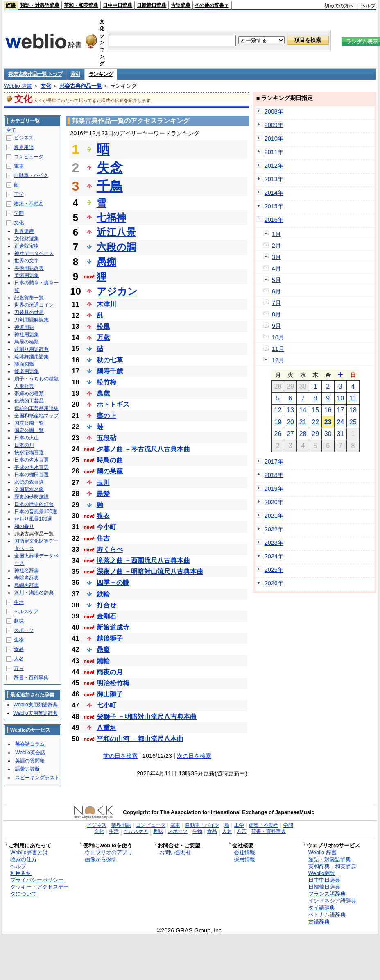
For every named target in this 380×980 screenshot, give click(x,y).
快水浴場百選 (29, 452)
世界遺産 (24, 231)
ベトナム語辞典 (327, 915)
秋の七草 (110, 360)
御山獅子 (110, 694)
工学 (19, 194)
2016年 (274, 220)
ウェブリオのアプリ (109, 852)
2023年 (274, 543)
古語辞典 (181, 5)
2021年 (274, 516)
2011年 (274, 152)
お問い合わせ (175, 852)
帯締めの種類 (29, 393)
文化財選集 (27, 239)
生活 (19, 602)
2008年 (274, 111)
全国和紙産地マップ (36, 416)
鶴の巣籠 (110, 471)
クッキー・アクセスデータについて (40, 890)
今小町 (106, 527)
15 (315, 410)
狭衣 (103, 516)
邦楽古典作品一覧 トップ (35, 74)
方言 (19, 668)
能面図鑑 (24, 364)
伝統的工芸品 (29, 401)
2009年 (274, 125)
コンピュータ (29, 157)
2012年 (274, 166)
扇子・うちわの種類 (36, 379)
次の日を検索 (194, 756)
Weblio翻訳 (322, 873)
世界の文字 (27, 261)
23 (328, 422)
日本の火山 (27, 438)
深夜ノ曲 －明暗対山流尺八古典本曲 (150, 572)
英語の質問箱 (30, 761)
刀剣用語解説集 (32, 320)
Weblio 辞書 (18, 86)
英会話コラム (30, 744)
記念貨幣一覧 (29, 298)
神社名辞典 (27, 571)
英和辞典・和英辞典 (332, 866)
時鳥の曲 (110, 460)
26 (278, 434)
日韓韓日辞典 (152, 5)
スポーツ (24, 630)
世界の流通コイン (34, 305)
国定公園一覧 (29, 430)
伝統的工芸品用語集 (36, 408)
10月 (278, 337)
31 (340, 434)
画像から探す (101, 859)
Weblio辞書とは (29, 852)
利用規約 (21, 873)
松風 (103, 326)
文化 (46, 86)
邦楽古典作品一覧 (81, 86)
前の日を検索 (120, 756)
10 (340, 398)
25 (353, 422)
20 (290, 422)
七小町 (106, 705)
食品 (19, 649)
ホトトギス (113, 404)
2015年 (274, 206)
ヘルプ (368, 6)
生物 (19, 640)
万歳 (103, 338)
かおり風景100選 (33, 519)
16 (328, 410)
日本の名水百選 (32, 460)
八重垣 (106, 728)
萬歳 (103, 393)
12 (278, 410)
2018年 (274, 475)
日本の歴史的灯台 (34, 504)
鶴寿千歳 (110, 371)
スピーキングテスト (37, 778)
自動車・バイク (31, 175)
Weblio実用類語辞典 (35, 705)
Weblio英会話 (30, 753)
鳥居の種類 (27, 342)
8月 (276, 314)
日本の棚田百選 (32, 475)
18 (353, 410)
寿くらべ (110, 549)
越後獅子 (110, 638)
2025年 (274, 570)
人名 (19, 659)
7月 (276, 303)
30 (328, 434)
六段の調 (116, 247)
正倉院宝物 (27, 246)
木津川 (106, 304)
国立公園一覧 (29, 423)
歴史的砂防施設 (32, 497)
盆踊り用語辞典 (32, 349)
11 (353, 398)
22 (315, 422)
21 (303, 422)
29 (315, 434)
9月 (276, 326)
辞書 (11, 5)
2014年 (274, 193)
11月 (278, 349)
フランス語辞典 (327, 894)
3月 (276, 257)
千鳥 (110, 186)
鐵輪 (103, 661)
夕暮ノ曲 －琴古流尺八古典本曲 (143, 449)
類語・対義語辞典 (40, 5)
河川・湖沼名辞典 (34, 593)
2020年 (274, 502)
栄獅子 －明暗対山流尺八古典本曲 (147, 717)
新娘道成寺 (113, 627)
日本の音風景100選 (36, 512)
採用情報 (244, 859)
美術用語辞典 (29, 268)
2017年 (274, 462)
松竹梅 (106, 382)
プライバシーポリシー (37, 880)
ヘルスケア (26, 612)
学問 (19, 213)
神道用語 (24, 327)
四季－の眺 (113, 583)
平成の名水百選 (32, 467)
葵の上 (106, 416)
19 (278, 422)
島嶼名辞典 (27, 585)
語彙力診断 (27, 769)
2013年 (274, 179)
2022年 (274, 529)
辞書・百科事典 (31, 678)
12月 (278, 360)
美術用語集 (27, 275)
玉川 (103, 483)
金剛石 (106, 616)
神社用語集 (27, 334)
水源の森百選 (29, 482)
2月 (276, 246)
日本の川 (24, 445)
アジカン (117, 291)
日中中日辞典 (118, 5)
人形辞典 (24, 386)
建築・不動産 (29, 204)
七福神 (111, 217)
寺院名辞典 (27, 578)
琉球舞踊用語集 (32, 357)
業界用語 (24, 147)
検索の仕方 (24, 859)
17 (340, 410)
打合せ (106, 605)
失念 (110, 168)
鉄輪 (103, 594)
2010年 (274, 139)
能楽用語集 (27, 371)
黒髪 (103, 494)
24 (340, 422)
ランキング (101, 74)
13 (290, 410)
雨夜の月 (110, 672)
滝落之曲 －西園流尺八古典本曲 (143, 560)
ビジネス (24, 138)
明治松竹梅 (113, 683)
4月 (276, 268)
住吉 (103, 538)
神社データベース (34, 253)
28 (303, 434)
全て (11, 130)
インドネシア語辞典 (332, 901)
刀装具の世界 (29, 312)
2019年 (274, 489)
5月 (276, 280)
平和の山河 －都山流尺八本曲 (140, 739)
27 (290, 434)
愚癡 (103, 649)
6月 (276, 291)
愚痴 (106, 262)
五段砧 (106, 438)
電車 (19, 166)
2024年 (274, 556)
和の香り (24, 526)
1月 (276, 234)
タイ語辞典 (322, 908)
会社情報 (244, 852)
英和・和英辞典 (81, 5)
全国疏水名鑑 (29, 489)
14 (303, 410)
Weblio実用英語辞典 (35, 713)
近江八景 (116, 232)
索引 (75, 74)
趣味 (19, 621)
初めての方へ (339, 6)
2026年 (274, 583)
